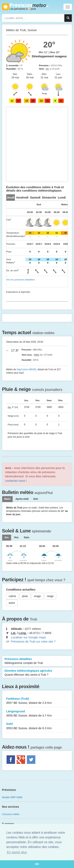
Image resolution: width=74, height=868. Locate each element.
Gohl (37, 726)
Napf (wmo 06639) (26, 369)
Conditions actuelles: (21, 589)
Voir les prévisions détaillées (21, 280)
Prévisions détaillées (37, 661)
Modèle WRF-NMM (12, 797)
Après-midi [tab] (22, 499)
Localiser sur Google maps (28, 637)
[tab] (11, 197)
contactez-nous (15, 481)
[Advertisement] (37, 144)
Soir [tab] (36, 499)
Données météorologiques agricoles (37, 673)
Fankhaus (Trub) (37, 701)
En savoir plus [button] (17, 852)
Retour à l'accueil (25, 7)
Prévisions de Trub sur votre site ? (33, 641)
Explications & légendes (18, 292)
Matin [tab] (7, 499)
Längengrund (37, 714)
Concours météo (11, 814)
